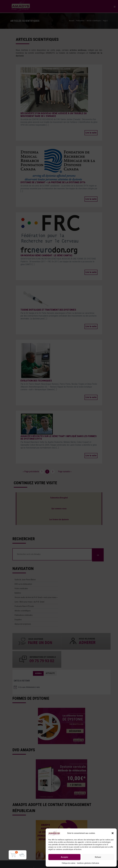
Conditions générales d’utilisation (88, 863)
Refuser (98, 857)
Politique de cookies (69, 863)
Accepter (64, 857)
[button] (113, 833)
